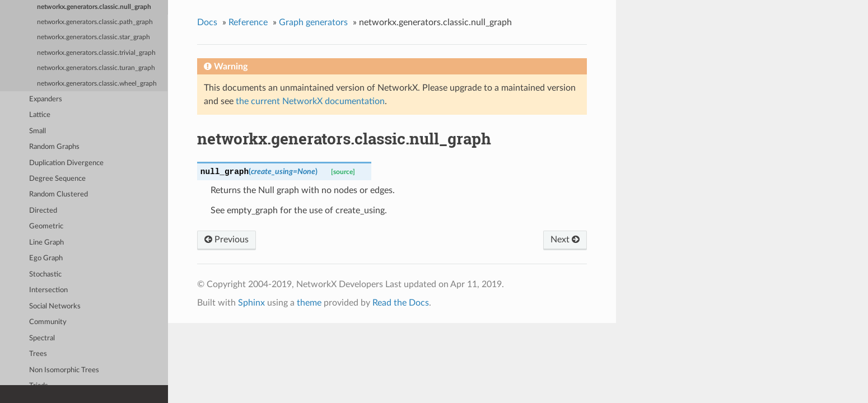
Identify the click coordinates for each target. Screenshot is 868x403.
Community (48, 322)
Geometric (46, 226)
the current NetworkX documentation (310, 101)
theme (309, 303)
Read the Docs (401, 303)
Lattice (40, 115)
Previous (227, 240)
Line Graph (46, 243)
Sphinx (251, 303)
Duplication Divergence (66, 163)
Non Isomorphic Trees (64, 370)
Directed (43, 211)
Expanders (46, 99)
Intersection (48, 290)
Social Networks (55, 306)
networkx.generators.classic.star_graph (94, 37)
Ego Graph (46, 258)
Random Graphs (54, 147)
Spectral (42, 338)
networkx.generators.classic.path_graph (95, 22)
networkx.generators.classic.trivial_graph (96, 53)
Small (38, 131)
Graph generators (313, 22)
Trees (38, 354)
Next (565, 240)
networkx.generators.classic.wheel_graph (97, 84)
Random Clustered (59, 195)
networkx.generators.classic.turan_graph (96, 68)
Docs (207, 22)
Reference (248, 22)
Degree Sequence (57, 179)
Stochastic (45, 275)
